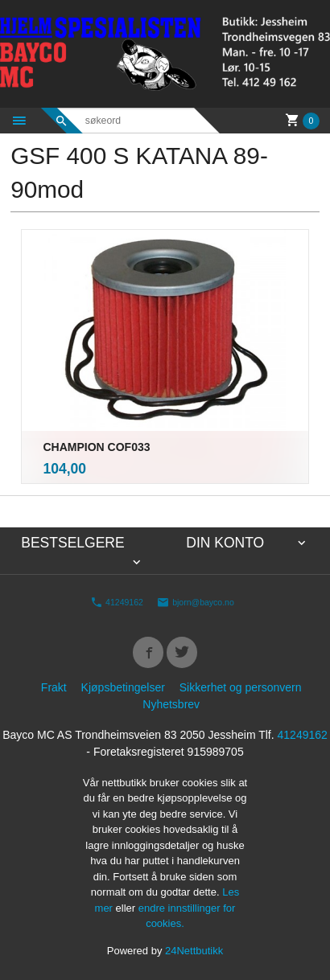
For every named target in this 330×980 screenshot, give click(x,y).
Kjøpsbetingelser (123, 687)
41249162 (117, 602)
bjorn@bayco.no (196, 602)
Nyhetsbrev (171, 704)
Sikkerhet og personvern (241, 687)
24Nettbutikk (194, 951)
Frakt (54, 687)
